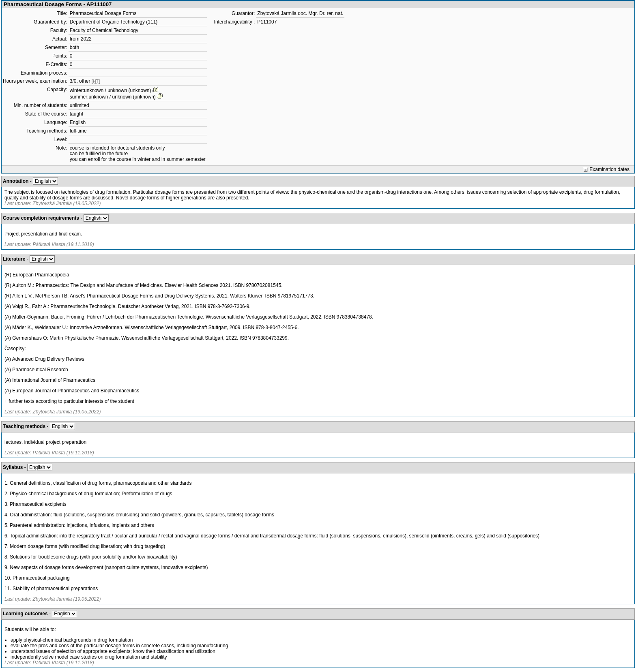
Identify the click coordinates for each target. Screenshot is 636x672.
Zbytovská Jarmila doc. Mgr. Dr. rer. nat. (300, 13)
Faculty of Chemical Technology (104, 30)
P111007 (267, 22)
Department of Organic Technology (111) (114, 22)
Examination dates (609, 169)
